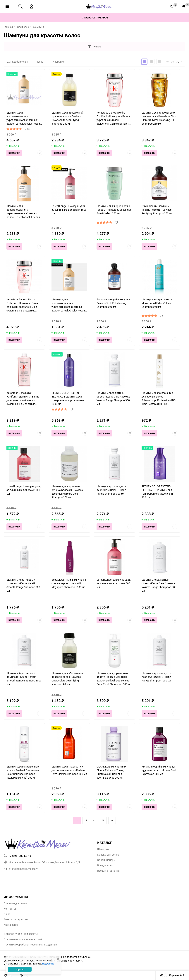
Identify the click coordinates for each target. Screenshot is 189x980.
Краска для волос (108, 855)
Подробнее (48, 964)
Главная (8, 27)
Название (59, 62)
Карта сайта (11, 925)
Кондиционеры (106, 860)
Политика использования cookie (23, 939)
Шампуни (38, 27)
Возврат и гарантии (16, 919)
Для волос (23, 27)
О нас (7, 914)
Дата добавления (17, 62)
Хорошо (20, 969)
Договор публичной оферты (21, 934)
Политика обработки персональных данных (31, 945)
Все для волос (106, 865)
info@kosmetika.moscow (21, 869)
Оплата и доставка (15, 903)
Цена (40, 62)
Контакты (10, 909)
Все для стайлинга (108, 871)
